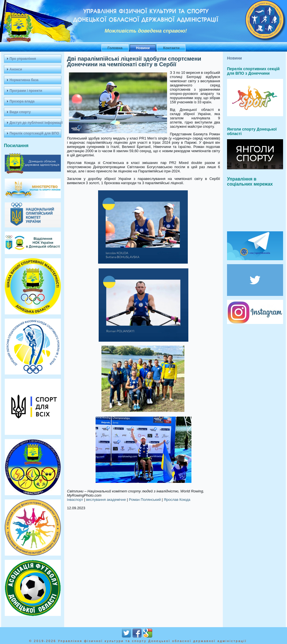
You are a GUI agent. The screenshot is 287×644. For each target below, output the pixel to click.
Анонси (16, 69)
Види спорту (20, 112)
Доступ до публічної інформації (35, 123)
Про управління (23, 59)
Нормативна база (24, 80)
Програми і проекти (26, 91)
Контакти (171, 48)
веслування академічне (106, 500)
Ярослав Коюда (177, 500)
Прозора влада (22, 101)
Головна (115, 48)
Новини (143, 48)
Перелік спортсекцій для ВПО (34, 133)
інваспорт (75, 500)
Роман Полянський (145, 500)
